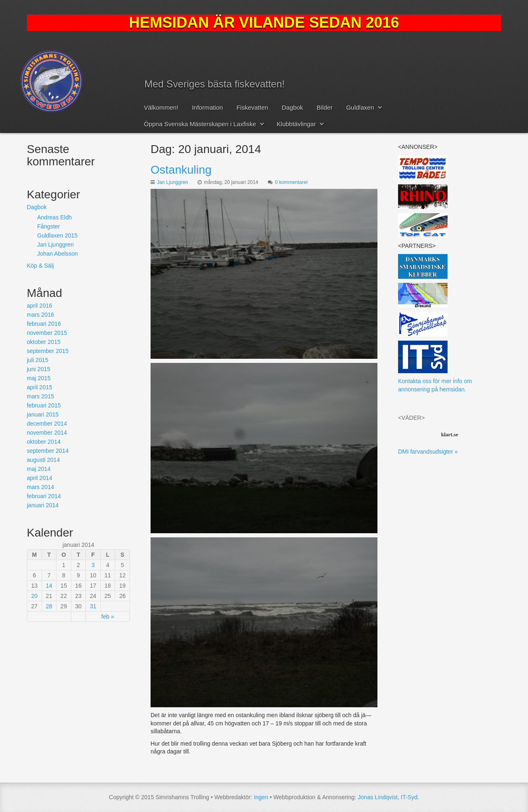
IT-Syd (409, 797)
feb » (108, 617)
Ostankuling (181, 170)
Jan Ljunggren (172, 182)
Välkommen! (161, 107)
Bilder (325, 107)
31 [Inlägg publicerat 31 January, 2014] (93, 606)
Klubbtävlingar (296, 124)
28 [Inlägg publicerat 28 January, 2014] (49, 606)
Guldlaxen (360, 107)
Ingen (261, 797)
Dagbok (292, 107)
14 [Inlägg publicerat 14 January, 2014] (49, 586)
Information (207, 107)
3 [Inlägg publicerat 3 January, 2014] (93, 565)
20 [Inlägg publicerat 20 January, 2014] (34, 596)
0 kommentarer (292, 182)
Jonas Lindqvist (378, 797)
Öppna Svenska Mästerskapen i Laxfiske (200, 124)
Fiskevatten (252, 107)
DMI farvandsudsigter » (428, 452)
